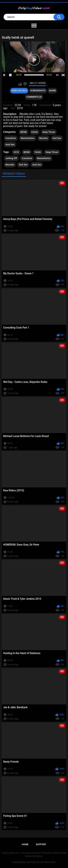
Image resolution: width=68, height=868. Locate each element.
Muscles (43, 138)
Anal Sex (10, 145)
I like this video (20, 84)
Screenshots (38, 91)
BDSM (24, 132)
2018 (16, 152)
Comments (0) (34, 97)
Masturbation (27, 138)
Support (41, 844)
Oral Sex (57, 138)
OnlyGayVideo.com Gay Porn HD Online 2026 (34, 862)
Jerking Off (11, 158)
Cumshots (11, 138)
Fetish (35, 132)
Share (52, 91)
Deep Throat (49, 132)
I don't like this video (25, 84)
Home (25, 844)
